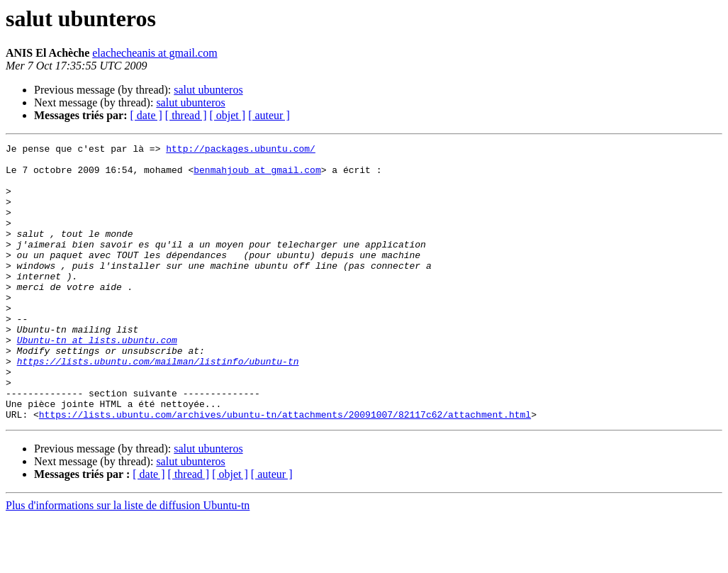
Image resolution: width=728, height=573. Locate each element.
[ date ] (146, 115)
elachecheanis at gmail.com (155, 53)
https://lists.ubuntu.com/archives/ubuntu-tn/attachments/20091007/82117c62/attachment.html (285, 469)
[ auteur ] (269, 115)
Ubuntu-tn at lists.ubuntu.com (97, 380)
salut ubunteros (208, 90)
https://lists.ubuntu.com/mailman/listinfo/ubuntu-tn (158, 406)
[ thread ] (186, 115)
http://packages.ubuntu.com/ (241, 150)
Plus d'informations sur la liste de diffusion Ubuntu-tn (128, 561)
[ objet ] (227, 115)
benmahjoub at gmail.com (257, 176)
